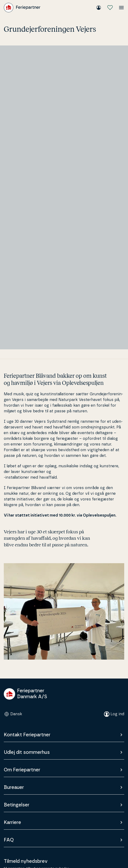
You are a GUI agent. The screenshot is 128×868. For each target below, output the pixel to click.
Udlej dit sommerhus (64, 752)
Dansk (13, 714)
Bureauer (64, 787)
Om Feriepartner (64, 770)
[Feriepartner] (22, 8)
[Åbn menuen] (121, 8)
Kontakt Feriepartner (64, 735)
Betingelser (64, 805)
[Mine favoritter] (110, 8)
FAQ (64, 840)
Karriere (64, 823)
